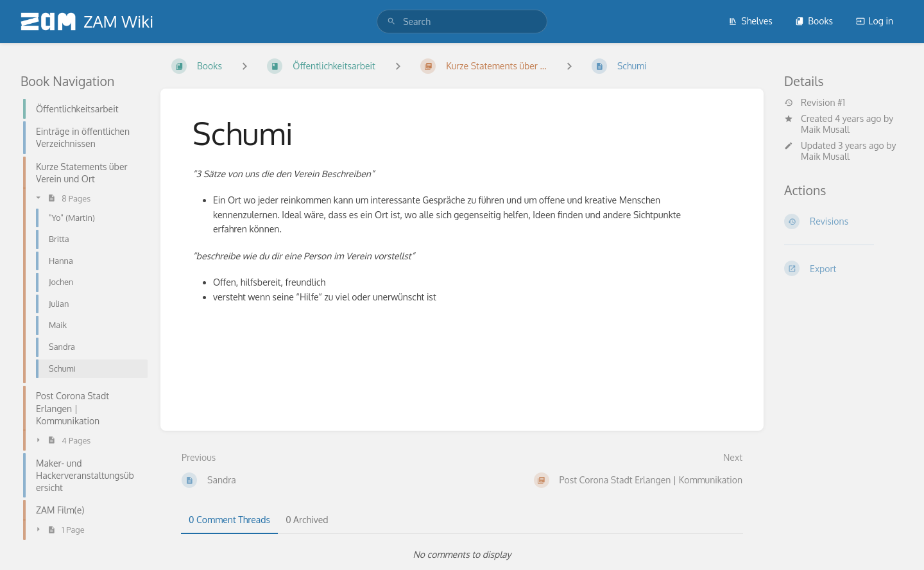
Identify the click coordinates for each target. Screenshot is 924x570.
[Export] (844, 268)
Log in (875, 21)
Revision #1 (815, 103)
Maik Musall (825, 129)
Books (814, 21)
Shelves (750, 21)
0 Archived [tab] (307, 520)
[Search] (391, 22)
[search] (462, 22)
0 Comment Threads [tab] (229, 520)
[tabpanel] (462, 555)
